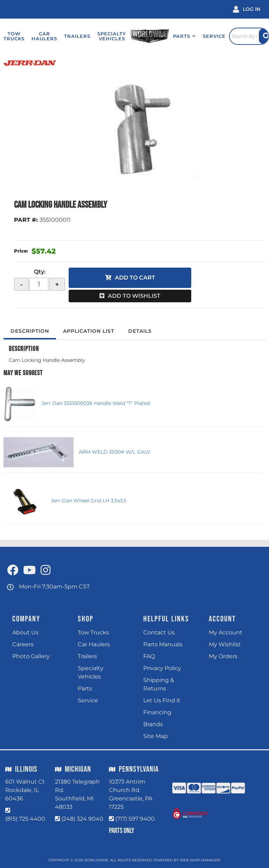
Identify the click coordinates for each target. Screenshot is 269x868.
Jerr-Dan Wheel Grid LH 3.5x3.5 (89, 501)
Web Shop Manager (200, 860)
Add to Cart (135, 278)
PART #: (26, 220)
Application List (89, 331)
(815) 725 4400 (25, 819)
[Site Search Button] (264, 36)
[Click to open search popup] (249, 36)
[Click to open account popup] (247, 9)
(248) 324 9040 (82, 819)
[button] (184, 36)
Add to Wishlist (134, 296)
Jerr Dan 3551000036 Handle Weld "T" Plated (96, 403)
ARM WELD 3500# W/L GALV (115, 452)
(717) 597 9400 (135, 819)
